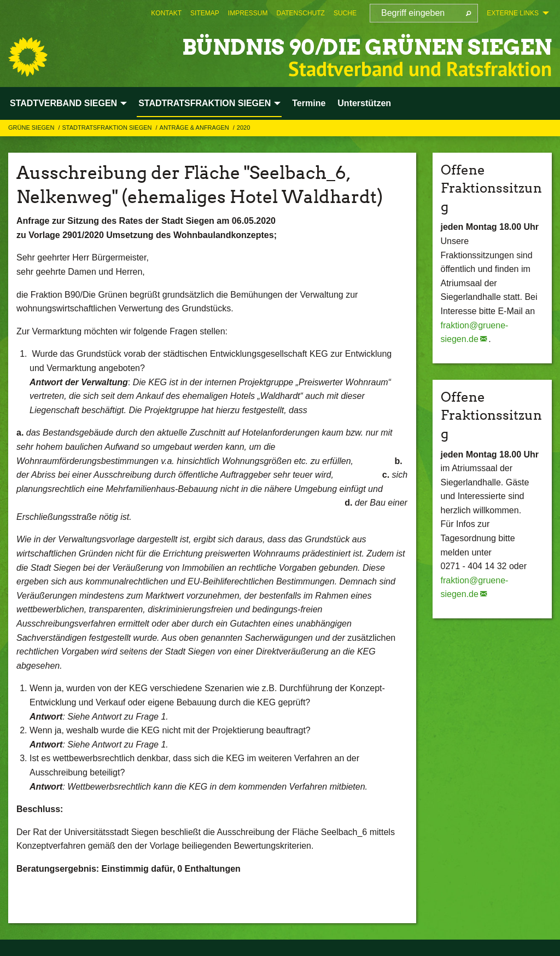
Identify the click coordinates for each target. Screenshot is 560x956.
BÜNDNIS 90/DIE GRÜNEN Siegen (342, 46)
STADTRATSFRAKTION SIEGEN (107, 128)
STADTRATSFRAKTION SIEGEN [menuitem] (205, 103)
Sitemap (205, 13)
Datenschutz (300, 13)
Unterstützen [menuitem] (364, 103)
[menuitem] (166, 13)
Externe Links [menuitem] (513, 13)
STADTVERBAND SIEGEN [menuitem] (63, 103)
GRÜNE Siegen (32, 128)
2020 (243, 128)
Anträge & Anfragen (195, 128)
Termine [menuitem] (309, 103)
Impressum (248, 13)
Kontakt (166, 13)
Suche (345, 13)
